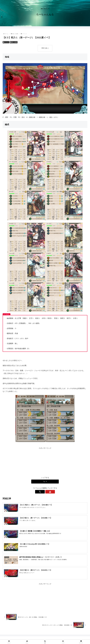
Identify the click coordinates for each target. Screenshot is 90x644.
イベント (6, 42)
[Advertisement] (45, 462)
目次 (43, 48)
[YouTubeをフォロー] (47, 492)
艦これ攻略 (14, 42)
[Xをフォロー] (43, 492)
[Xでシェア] (45, 482)
